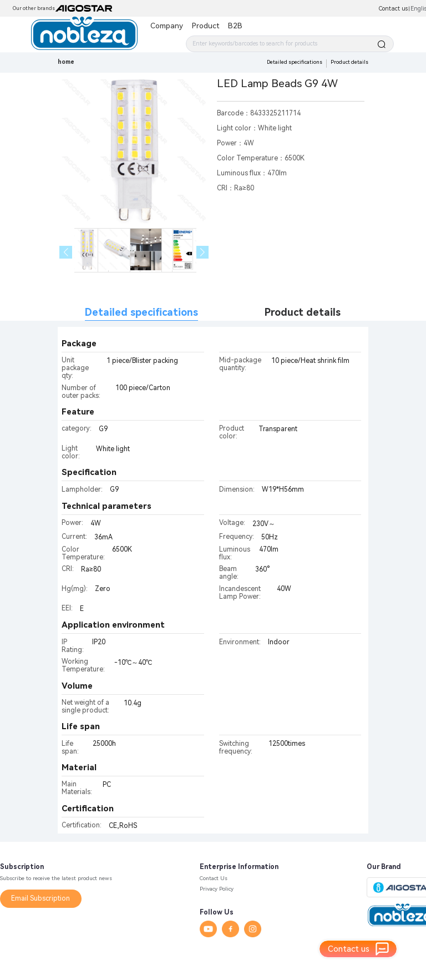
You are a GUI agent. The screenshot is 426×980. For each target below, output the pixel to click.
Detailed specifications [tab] (141, 312)
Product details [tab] (303, 312)
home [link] (66, 62)
